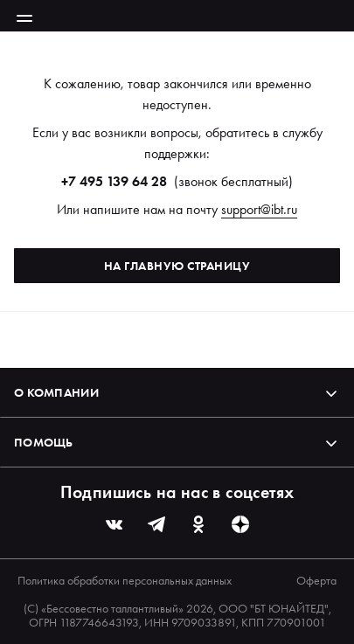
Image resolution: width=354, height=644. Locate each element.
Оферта (316, 580)
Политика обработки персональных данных (125, 580)
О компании (177, 392)
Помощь (177, 442)
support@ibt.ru (259, 209)
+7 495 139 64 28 (114, 181)
